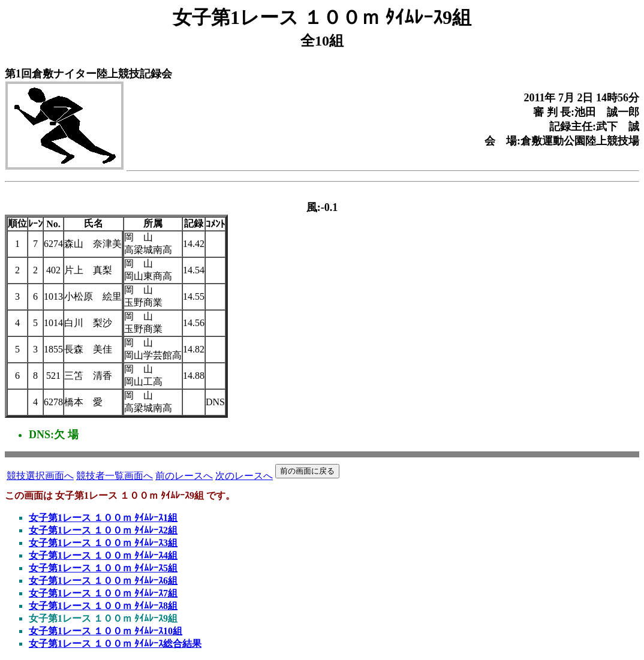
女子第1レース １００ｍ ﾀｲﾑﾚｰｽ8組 (103, 606)
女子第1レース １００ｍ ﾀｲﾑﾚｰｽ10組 (106, 631)
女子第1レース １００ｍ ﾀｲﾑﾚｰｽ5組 (103, 568)
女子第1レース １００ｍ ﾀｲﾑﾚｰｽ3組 (103, 543)
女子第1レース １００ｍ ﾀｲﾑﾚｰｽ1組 (103, 518)
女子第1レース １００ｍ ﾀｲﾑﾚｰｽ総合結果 (115, 644)
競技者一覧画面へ (115, 476)
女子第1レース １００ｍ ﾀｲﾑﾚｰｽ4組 (103, 555)
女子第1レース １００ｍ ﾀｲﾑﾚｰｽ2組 (103, 530)
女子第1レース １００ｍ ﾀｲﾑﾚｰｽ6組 (103, 581)
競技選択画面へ (40, 476)
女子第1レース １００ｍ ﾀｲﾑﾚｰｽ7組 (103, 593)
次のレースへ (244, 476)
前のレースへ (184, 476)
